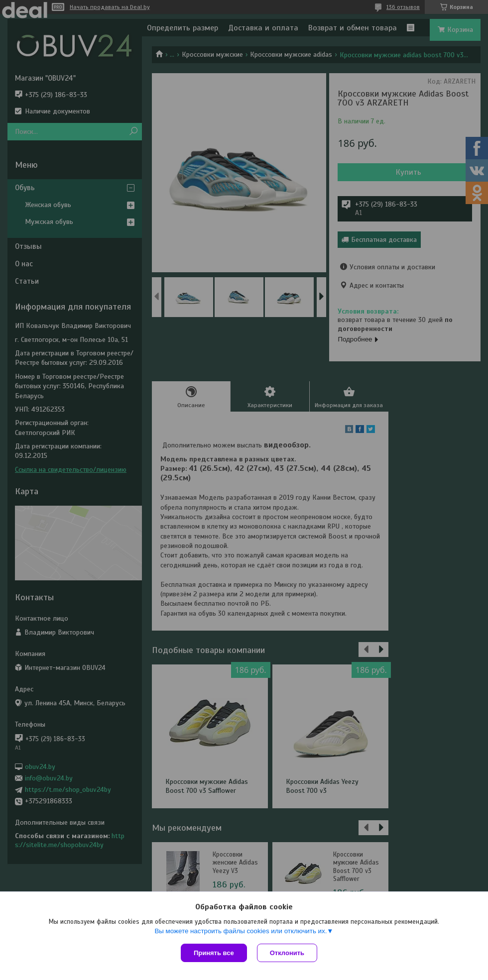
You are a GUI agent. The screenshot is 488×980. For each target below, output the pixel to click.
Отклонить (287, 953)
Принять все (214, 953)
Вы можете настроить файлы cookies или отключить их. (241, 931)
